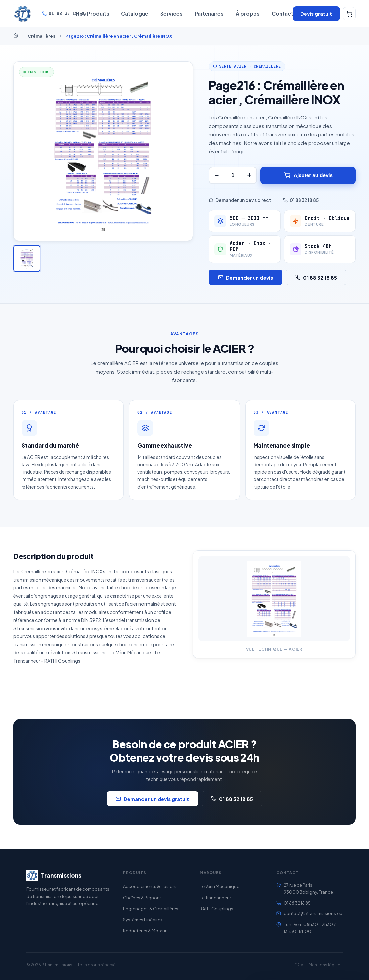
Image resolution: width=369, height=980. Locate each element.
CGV (299, 965)
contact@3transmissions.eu (313, 913)
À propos (248, 13)
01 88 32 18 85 (64, 13)
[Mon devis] (349, 14)
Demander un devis (246, 278)
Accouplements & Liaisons (150, 886)
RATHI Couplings (216, 909)
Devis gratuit (316, 13)
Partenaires (209, 13)
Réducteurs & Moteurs (146, 931)
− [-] (217, 175)
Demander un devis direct (240, 200)
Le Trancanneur (215, 898)
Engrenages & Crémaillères (151, 909)
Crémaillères (42, 36)
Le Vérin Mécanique (219, 886)
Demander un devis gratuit (152, 803)
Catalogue (135, 13)
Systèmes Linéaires (143, 920)
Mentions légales (326, 965)
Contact (282, 13)
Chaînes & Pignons (142, 898)
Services (171, 13)
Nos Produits (92, 13)
